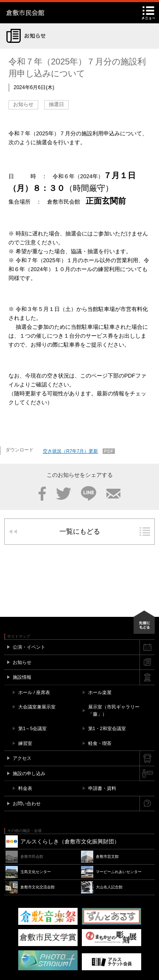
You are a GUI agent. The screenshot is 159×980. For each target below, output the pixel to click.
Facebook (42, 493)
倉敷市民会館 (59, 13)
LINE (89, 493)
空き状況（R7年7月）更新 (70, 451)
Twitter (64, 493)
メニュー (148, 13)
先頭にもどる (144, 622)
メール (113, 493)
